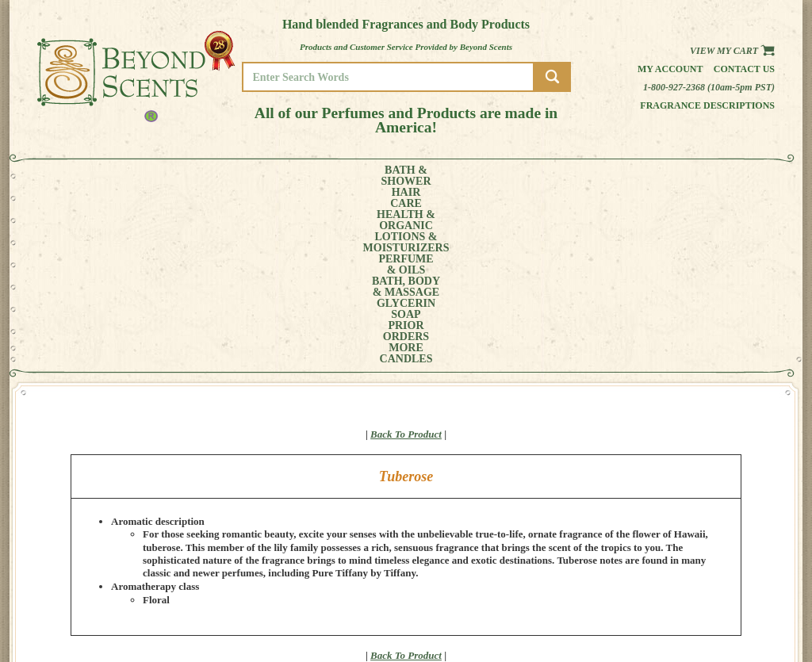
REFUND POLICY (733, 596)
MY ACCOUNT (727, 574)
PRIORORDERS (608, 176)
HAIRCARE (142, 176)
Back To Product (406, 256)
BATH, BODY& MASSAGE (458, 176)
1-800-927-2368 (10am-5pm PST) (709, 87)
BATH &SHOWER (84, 176)
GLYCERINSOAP (539, 176)
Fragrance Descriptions (707, 105)
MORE (666, 176)
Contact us (744, 69)
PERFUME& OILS (380, 176)
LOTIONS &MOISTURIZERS (293, 176)
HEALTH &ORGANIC (204, 176)
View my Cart (732, 51)
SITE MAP (719, 607)
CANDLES (727, 176)
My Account (670, 69)
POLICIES (719, 585)
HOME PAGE (724, 563)
